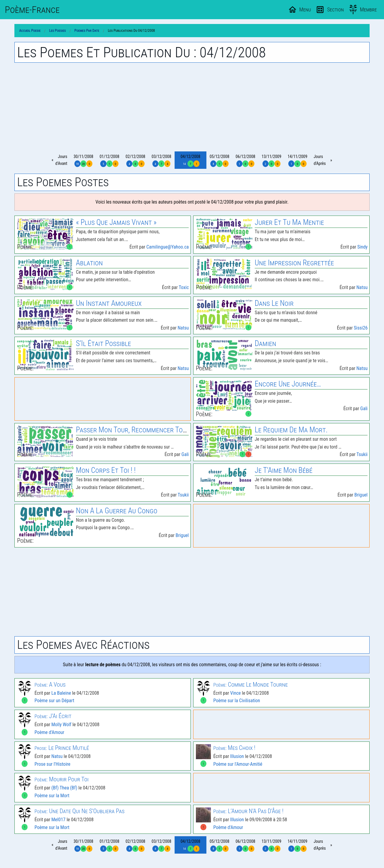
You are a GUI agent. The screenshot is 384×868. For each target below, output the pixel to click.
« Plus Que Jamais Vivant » (116, 222)
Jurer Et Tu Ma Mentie (289, 222)
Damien (265, 343)
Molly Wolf (61, 725)
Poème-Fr (32, 10)
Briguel (361, 495)
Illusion (237, 756)
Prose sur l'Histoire (52, 764)
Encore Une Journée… (288, 384)
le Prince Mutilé (62, 748)
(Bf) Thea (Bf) (64, 788)
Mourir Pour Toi (61, 779)
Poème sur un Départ (54, 701)
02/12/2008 (136, 161)
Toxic (184, 287)
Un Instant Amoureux (109, 303)
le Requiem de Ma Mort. (291, 430)
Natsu (362, 287)
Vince (235, 693)
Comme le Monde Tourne (250, 685)
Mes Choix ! (234, 748)
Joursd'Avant (61, 160)
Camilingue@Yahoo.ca (168, 247)
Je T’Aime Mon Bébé (283, 470)
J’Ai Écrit (53, 716)
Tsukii (362, 454)
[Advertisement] (192, 107)
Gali (364, 409)
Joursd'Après (320, 160)
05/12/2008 (220, 161)
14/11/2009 (298, 161)
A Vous (50, 685)
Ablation (89, 263)
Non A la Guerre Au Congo (117, 511)
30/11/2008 (83, 161)
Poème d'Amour (49, 732)
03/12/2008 (161, 161)
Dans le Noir (274, 303)
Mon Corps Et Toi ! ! (106, 470)
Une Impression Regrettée (294, 263)
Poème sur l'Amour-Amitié (238, 764)
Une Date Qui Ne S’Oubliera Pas (79, 811)
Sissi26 (361, 328)
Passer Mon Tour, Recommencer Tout (133, 430)
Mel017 (58, 820)
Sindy (362, 247)
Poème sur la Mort (52, 796)
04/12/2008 (190, 161)
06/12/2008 (245, 161)
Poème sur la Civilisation (237, 701)
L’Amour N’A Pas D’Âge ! (248, 811)
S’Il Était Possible (103, 343)
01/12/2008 (109, 161)
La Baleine (61, 693)
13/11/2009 (271, 161)
